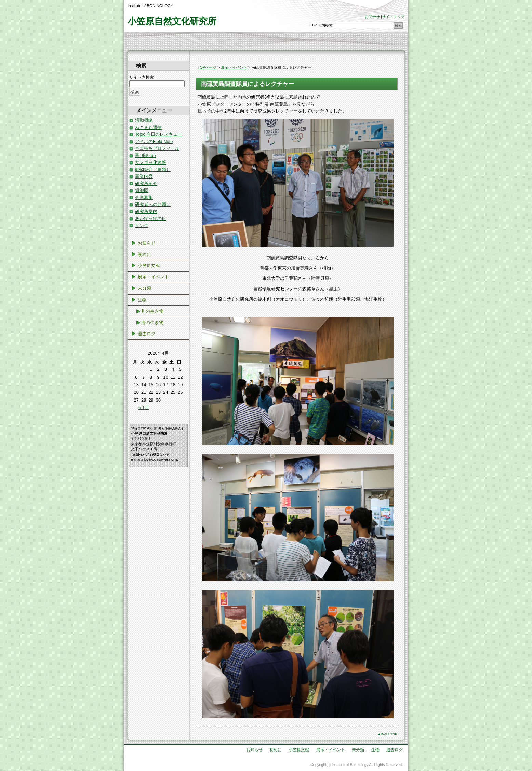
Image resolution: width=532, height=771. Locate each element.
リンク (142, 226)
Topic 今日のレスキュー (158, 134)
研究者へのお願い (153, 204)
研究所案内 (146, 212)
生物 (142, 300)
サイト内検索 (321, 25)
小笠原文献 (149, 266)
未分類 (144, 288)
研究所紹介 (146, 184)
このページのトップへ (387, 734)
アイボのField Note (154, 141)
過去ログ (147, 334)
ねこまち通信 (148, 127)
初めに (144, 254)
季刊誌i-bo (145, 155)
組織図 (142, 190)
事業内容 (144, 176)
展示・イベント (234, 67)
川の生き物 (152, 311)
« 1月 (144, 408)
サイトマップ (393, 17)
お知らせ (147, 243)
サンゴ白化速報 (151, 162)
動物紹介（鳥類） (153, 169)
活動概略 (144, 120)
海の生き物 (152, 322)
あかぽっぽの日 (151, 218)
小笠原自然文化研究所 (172, 21)
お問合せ (372, 17)
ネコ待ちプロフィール (157, 148)
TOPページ (207, 67)
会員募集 (144, 198)
